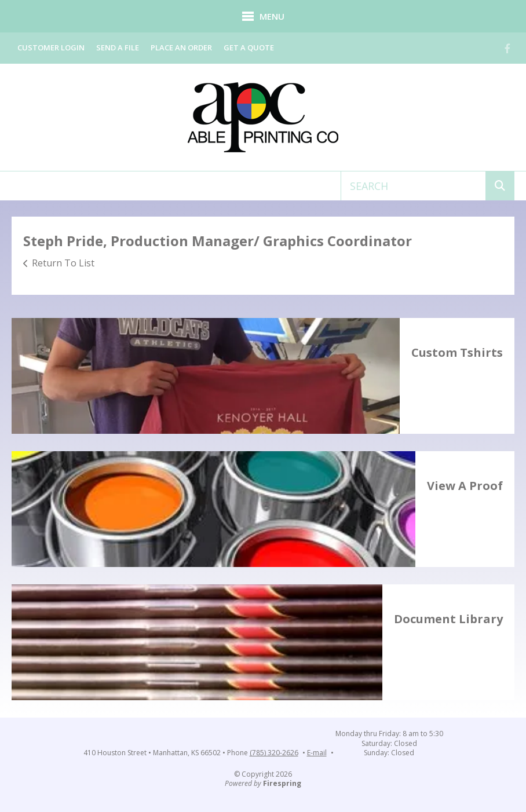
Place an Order (181, 47)
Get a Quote (249, 47)
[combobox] (413, 186)
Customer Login (51, 47)
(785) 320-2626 (274, 753)
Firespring (282, 783)
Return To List (63, 263)
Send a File (118, 47)
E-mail (317, 753)
